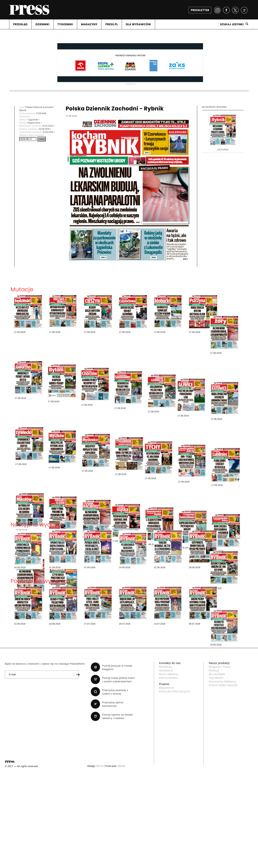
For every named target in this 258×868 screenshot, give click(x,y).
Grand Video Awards (223, 685)
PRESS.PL (112, 24)
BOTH (100, 766)
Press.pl (214, 670)
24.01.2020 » (48, 126)
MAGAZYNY (89, 24)
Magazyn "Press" (220, 667)
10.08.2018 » (49, 132)
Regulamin (167, 688)
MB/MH (121, 766)
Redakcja (166, 667)
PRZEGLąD (20, 24)
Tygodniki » (34, 120)
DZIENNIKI (43, 24)
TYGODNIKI (65, 24)
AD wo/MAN (217, 674)
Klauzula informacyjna (175, 691)
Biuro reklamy (169, 674)
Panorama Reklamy (222, 682)
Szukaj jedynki (232, 24)
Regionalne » (35, 123)
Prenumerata (168, 678)
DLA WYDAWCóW (138, 24)
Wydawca (166, 670)
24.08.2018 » (45, 129)
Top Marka (216, 678)
